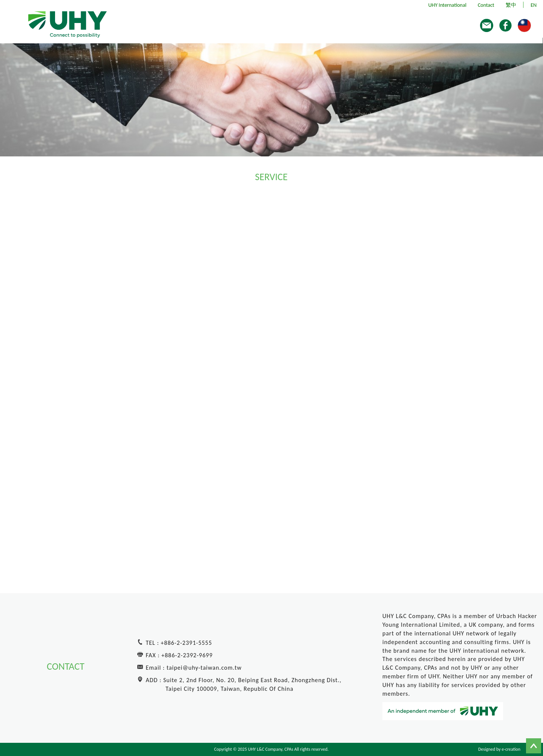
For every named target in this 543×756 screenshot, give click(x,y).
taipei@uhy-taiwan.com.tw (204, 668)
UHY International (447, 5)
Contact (486, 5)
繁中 (511, 5)
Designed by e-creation (499, 749)
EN (534, 5)
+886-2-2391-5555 (186, 643)
